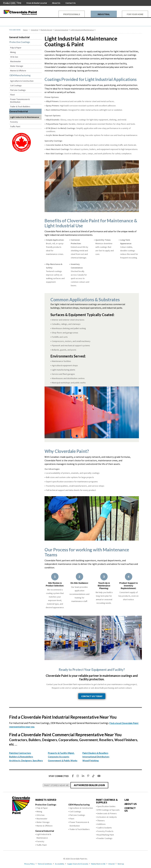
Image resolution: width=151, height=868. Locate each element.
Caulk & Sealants (104, 828)
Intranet (117, 864)
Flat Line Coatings (18, 90)
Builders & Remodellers (21, 757)
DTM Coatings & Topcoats (108, 810)
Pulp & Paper (16, 48)
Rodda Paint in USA (102, 864)
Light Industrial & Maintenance (82, 30)
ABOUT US (131, 804)
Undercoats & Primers (107, 813)
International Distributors (96, 757)
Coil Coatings (16, 85)
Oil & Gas (14, 57)
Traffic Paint (15, 126)
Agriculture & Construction (22, 81)
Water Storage (17, 66)
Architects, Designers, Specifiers (26, 760)
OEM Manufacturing (20, 75)
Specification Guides (106, 806)
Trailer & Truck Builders (20, 106)
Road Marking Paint (106, 835)
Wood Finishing (91, 760)
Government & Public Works (63, 760)
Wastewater (16, 61)
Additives (101, 824)
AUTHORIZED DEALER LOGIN (89, 785)
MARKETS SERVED (46, 800)
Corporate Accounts (59, 757)
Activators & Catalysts (107, 817)
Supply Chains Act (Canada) (79, 864)
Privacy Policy (24, 864)
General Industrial (61, 30)
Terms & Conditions (41, 864)
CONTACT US (130, 809)
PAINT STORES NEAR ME (56, 785)
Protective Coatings (20, 42)
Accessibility (59, 864)
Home (25, 30)
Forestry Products (105, 831)
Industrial (35, 30)
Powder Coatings (105, 838)
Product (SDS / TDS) (12, 3)
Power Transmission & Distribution (20, 101)
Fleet (12, 95)
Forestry (14, 122)
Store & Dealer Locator (37, 3)
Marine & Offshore (18, 71)
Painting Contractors (20, 753)
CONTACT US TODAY (92, 696)
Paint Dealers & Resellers (95, 753)
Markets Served (46, 30)
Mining (13, 52)
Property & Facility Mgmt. (61, 753)
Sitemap (127, 864)
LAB (127, 800)
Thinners (101, 821)
